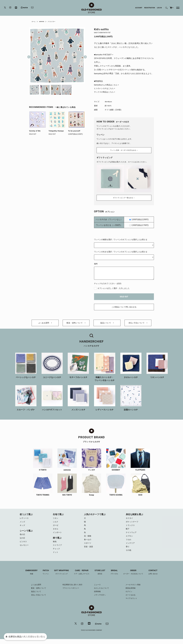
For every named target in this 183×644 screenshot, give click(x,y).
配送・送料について (76, 324)
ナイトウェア (132, 536)
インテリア (131, 547)
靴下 (128, 532)
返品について (107, 324)
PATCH (43, 577)
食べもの (88, 543)
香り (128, 551)
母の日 (23, 537)
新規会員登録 (133, 593)
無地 (55, 545)
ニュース (98, 589)
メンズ (23, 524)
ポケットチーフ (132, 524)
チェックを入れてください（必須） (108, 283)
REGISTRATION (150, 8)
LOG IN (159, 8)
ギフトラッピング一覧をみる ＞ (124, 197)
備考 (96, 263)
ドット (56, 556)
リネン (56, 520)
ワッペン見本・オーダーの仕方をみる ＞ (124, 150)
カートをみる (133, 600)
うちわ (129, 543)
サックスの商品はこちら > (105, 93)
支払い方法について (138, 324)
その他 (129, 555)
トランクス (131, 528)
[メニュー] (176, 8)
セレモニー (24, 549)
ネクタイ (130, 520)
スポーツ (88, 547)
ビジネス (24, 545)
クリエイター (54, 21)
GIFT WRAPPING (60, 577)
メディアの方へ (100, 600)
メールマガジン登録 (135, 589)
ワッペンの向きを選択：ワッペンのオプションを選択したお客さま (121, 251)
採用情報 (98, 596)
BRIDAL (115, 577)
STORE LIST (100, 577)
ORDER (135, 577)
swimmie (43, 21)
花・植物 (88, 539)
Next (84, 55)
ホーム (34, 21)
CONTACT (156, 577)
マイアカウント (133, 603)
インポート (58, 536)
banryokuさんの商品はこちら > (107, 85)
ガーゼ (56, 528)
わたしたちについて (102, 593)
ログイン (131, 596)
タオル (56, 532)
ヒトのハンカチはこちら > (105, 89)
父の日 (23, 541)
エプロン (130, 539)
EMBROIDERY (28, 577)
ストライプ (58, 549)
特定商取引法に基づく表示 (72, 589)
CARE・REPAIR (81, 577)
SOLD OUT (124, 296)
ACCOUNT (139, 8)
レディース (24, 520)
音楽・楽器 (89, 551)
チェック (57, 553)
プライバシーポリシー (70, 593)
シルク (56, 524)
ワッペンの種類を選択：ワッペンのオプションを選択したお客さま (121, 239)
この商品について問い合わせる (124, 306)
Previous (29, 55)
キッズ (23, 528)
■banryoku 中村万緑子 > (104, 55)
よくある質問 (45, 324)
